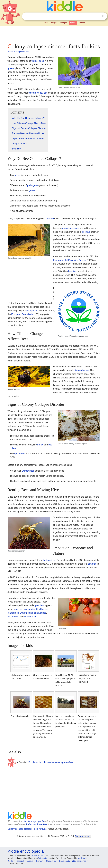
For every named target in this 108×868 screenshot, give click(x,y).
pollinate (86, 232)
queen (11, 68)
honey (40, 445)
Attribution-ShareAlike (36, 824)
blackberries (42, 609)
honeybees (32, 311)
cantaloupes (40, 613)
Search (103, 16)
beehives (73, 271)
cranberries (13, 613)
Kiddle (10, 861)
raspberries (29, 609)
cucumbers (13, 617)
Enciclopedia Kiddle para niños (73, 861)
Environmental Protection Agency (70, 260)
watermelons (27, 613)
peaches (39, 605)
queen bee (20, 454)
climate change (81, 370)
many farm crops (71, 228)
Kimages (63, 23)
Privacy (39, 861)
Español (82, 23)
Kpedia (73, 23)
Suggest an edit (83, 836)
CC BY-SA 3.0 (37, 855)
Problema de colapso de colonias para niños (51, 762)
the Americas (49, 560)
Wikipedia (43, 858)
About (30, 861)
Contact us (51, 861)
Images (54, 23)
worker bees (28, 471)
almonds (92, 564)
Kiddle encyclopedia (34, 821)
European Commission (23, 314)
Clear (97, 16)
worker (35, 61)
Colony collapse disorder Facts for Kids (27, 829)
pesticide (49, 219)
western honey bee (38, 93)
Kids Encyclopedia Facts (18, 51)
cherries (18, 609)
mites (17, 175)
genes (32, 190)
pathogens (33, 185)
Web (46, 23)
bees (41, 61)
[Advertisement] (54, 34)
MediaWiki (82, 858)
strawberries (30, 617)
